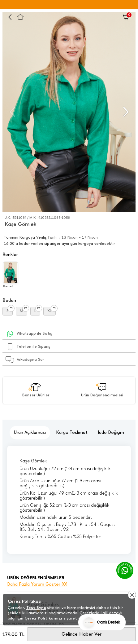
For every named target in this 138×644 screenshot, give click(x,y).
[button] (125, 112)
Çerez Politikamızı (43, 618)
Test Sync (36, 608)
